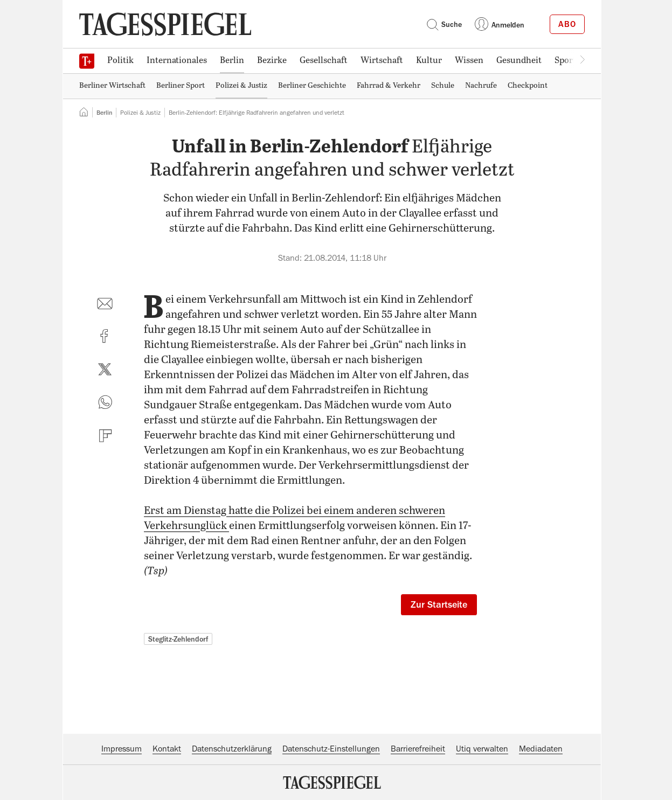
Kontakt (167, 749)
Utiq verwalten (482, 749)
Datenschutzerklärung (232, 749)
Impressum (122, 749)
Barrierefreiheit (418, 749)
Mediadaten (541, 749)
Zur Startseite (439, 604)
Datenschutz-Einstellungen (331, 749)
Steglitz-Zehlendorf (178, 639)
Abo (567, 24)
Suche (444, 24)
